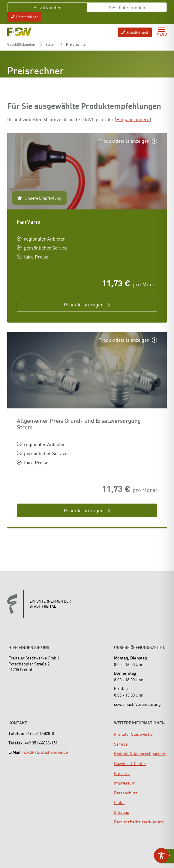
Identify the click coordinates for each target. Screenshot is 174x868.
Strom (51, 44)
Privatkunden (47, 7)
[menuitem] (133, 734)
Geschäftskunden (127, 7)
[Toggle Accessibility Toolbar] (161, 855)
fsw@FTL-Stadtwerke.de (45, 752)
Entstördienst (24, 17)
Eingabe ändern (133, 119)
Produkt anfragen (84, 510)
